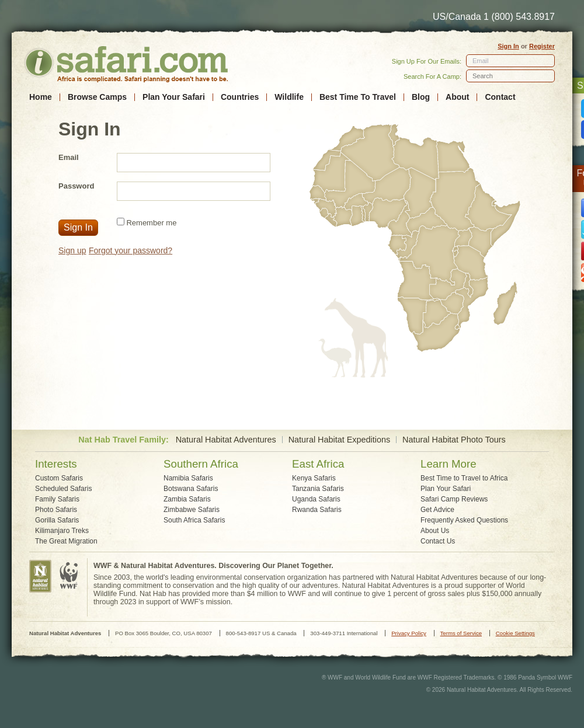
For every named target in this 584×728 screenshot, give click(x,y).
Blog (421, 97)
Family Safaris (57, 499)
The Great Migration (66, 541)
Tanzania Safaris (318, 489)
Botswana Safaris (191, 489)
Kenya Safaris (314, 478)
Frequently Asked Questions (464, 520)
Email (481, 61)
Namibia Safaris (188, 478)
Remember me (151, 223)
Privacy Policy (409, 633)
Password (76, 186)
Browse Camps (97, 97)
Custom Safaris (59, 478)
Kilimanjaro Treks (62, 531)
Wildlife (289, 97)
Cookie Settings (515, 633)
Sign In (508, 46)
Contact (500, 97)
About (457, 97)
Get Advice (437, 510)
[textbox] (510, 76)
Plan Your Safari (174, 97)
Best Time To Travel (358, 97)
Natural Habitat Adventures (226, 440)
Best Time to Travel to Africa (464, 478)
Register (542, 46)
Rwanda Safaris (317, 510)
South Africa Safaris (194, 520)
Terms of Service (461, 633)
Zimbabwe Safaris (192, 510)
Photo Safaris (56, 510)
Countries (240, 97)
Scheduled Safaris (63, 489)
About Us (435, 531)
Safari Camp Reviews (454, 499)
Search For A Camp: (432, 76)
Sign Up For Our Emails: (427, 61)
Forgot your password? (131, 250)
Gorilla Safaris (57, 520)
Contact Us (438, 541)
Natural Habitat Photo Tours (454, 440)
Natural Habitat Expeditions (339, 440)
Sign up (72, 250)
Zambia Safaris (187, 499)
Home (41, 97)
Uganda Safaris (316, 499)
